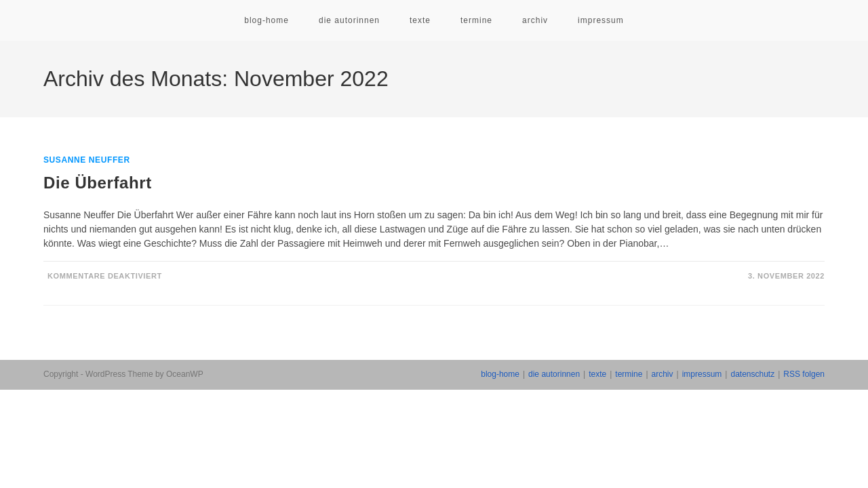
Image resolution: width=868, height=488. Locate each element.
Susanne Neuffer (87, 160)
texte (597, 374)
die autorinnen (554, 374)
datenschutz (752, 374)
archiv (663, 374)
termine (629, 374)
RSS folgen (804, 374)
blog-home (500, 374)
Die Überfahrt (98, 183)
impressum (702, 374)
